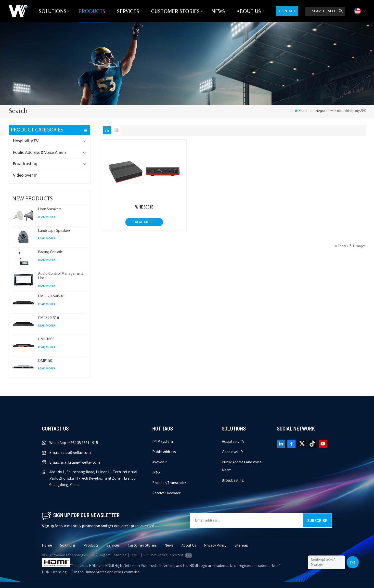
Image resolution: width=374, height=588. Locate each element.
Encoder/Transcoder (169, 483)
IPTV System (163, 442)
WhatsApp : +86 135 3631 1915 (74, 443)
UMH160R (46, 339)
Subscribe (317, 520)
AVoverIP (160, 462)
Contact (287, 11)
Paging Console (50, 252)
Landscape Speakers (54, 231)
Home (301, 111)
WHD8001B (144, 207)
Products (92, 11)
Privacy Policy (215, 545)
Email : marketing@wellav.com (75, 462)
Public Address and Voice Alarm (242, 466)
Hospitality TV (26, 141)
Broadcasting (25, 164)
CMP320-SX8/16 (51, 296)
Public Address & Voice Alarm (39, 153)
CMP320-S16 (48, 318)
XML (135, 555)
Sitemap (241, 545)
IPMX (156, 472)
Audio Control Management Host (61, 276)
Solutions (53, 11)
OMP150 (45, 361)
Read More (47, 217)
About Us (249, 11)
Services (128, 11)
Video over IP (25, 176)
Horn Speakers (50, 209)
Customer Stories (175, 11)
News (218, 11)
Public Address (164, 452)
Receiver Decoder (166, 493)
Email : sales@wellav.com (70, 453)
